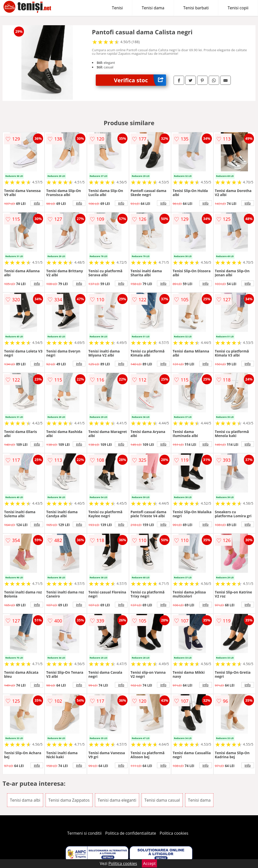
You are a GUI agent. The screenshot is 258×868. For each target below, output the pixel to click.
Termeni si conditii (85, 833)
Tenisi (117, 8)
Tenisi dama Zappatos (69, 800)
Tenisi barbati (196, 8)
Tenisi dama (153, 8)
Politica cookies (174, 833)
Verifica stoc (140, 80)
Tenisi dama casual (162, 800)
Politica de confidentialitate (131, 833)
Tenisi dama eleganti (117, 800)
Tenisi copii (238, 8)
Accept (149, 863)
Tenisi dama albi (25, 800)
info (37, 203)
